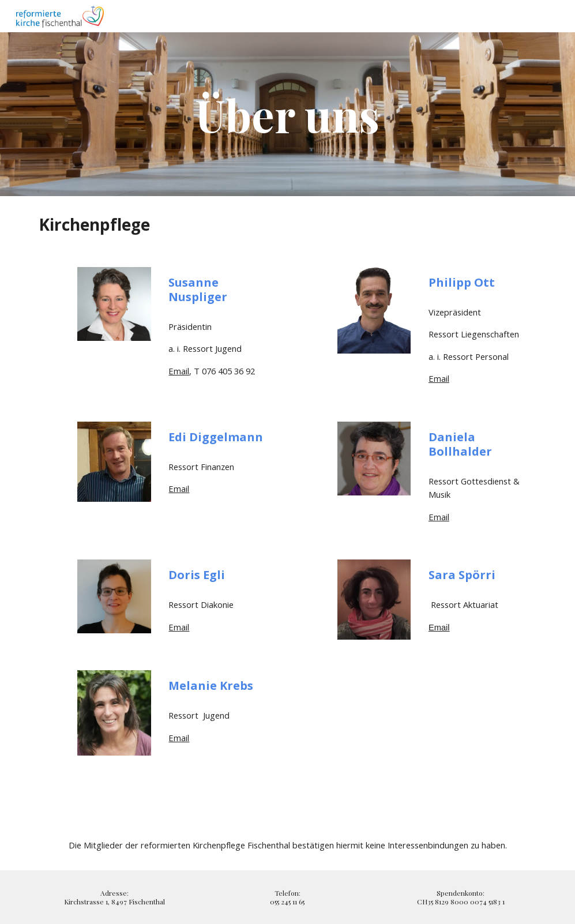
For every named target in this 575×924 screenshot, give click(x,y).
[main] (287, 114)
